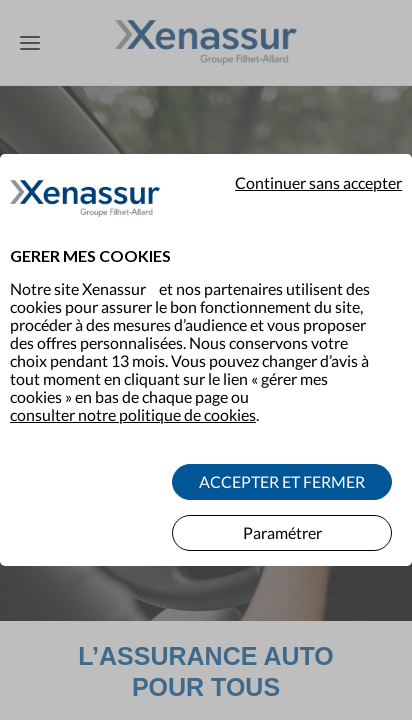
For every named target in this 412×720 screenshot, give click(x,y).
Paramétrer (282, 520)
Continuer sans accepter (318, 171)
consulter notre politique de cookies (133, 403)
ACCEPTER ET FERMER (282, 469)
